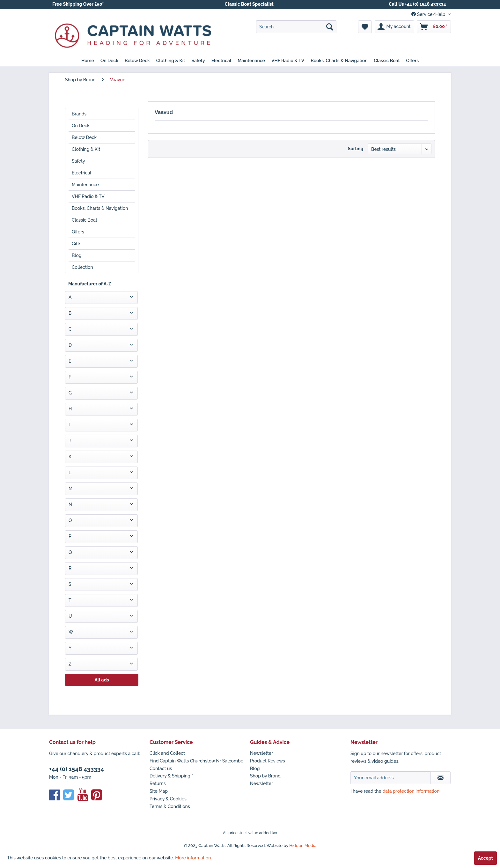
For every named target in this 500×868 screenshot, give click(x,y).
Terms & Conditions (170, 806)
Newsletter (261, 753)
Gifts (77, 244)
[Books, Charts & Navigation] (339, 61)
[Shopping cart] (434, 27)
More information (193, 858)
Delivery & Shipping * (171, 776)
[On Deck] (109, 61)
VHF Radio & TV (88, 196)
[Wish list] (365, 27)
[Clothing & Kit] (171, 61)
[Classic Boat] (387, 61)
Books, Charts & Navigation (100, 208)
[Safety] (198, 61)
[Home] (88, 61)
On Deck (81, 126)
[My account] (394, 27)
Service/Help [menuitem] (429, 14)
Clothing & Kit (86, 149)
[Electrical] (221, 61)
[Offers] (413, 61)
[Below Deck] (137, 61)
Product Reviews (268, 761)
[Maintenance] (251, 61)
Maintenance (85, 185)
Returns (158, 783)
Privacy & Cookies (168, 799)
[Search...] (296, 27)
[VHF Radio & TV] (288, 61)
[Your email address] (391, 778)
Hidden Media (303, 846)
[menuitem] (296, 27)
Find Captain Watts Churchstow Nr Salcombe (196, 761)
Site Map (159, 791)
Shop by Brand (265, 776)
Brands (79, 114)
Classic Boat (85, 220)
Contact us (161, 769)
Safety (78, 161)
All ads (102, 680)
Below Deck (84, 137)
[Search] (330, 27)
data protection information (411, 791)
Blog (77, 255)
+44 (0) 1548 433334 (77, 769)
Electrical (81, 173)
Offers (78, 232)
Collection (82, 267)
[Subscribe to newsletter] (441, 778)
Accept (485, 858)
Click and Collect (167, 753)
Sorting (356, 149)
